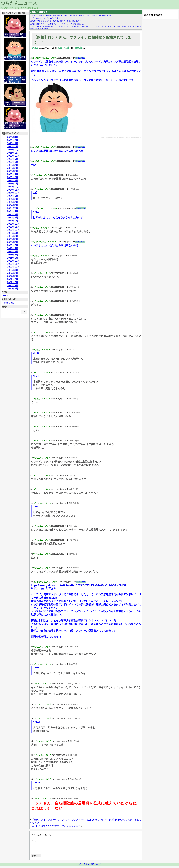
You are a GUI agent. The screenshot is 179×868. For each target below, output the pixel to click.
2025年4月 (13, 174)
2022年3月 (13, 289)
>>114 (36, 722)
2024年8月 (13, 199)
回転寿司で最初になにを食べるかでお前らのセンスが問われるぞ (56, 21)
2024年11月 (13, 190)
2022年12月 (13, 261)
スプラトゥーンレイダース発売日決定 (45, 18)
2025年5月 (13, 171)
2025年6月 (13, 168)
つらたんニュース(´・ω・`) (89, 866)
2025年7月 (13, 165)
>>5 (35, 192)
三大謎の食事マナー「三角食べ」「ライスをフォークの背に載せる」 (57, 24)
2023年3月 (13, 252)
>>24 (36, 376)
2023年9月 (13, 233)
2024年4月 (13, 211)
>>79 (36, 668)
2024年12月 (13, 187)
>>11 (36, 212)
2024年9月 (13, 196)
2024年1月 (13, 221)
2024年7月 (13, 202)
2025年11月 (13, 153)
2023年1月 (13, 258)
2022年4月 (13, 285)
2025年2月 (13, 180)
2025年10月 (13, 156)
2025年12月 (13, 150)
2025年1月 (13, 184)
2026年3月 (13, 140)
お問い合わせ (11, 303)
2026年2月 (13, 143)
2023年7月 (13, 239)
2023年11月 (13, 227)
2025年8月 (13, 162)
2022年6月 (13, 279)
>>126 (36, 783)
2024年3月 (13, 214)
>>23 (36, 353)
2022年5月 (13, 282)
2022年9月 (13, 270)
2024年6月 (13, 205)
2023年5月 (13, 245)
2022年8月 (13, 273)
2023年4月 (13, 248)
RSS (6, 296)
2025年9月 (13, 159)
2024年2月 (13, 218)
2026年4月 (13, 137)
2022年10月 (13, 267)
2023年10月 (13, 230)
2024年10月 (13, 193)
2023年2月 (13, 255)
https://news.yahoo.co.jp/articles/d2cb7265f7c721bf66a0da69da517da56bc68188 (78, 585)
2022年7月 (13, 276)
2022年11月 (13, 264)
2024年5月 (13, 208)
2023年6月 (13, 242)
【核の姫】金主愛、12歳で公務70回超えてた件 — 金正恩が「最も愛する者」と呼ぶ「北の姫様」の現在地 (72, 16)
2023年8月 (13, 236)
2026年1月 (13, 147)
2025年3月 (13, 177)
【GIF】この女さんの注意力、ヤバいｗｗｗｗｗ (55, 826)
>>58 (36, 507)
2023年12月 (13, 224)
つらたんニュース (19, 3)
